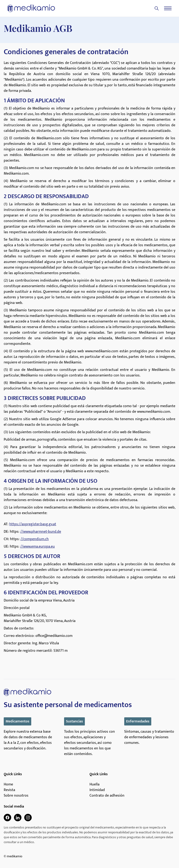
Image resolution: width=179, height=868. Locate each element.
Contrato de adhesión (107, 796)
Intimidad (97, 790)
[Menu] (168, 8)
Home (8, 785)
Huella (95, 785)
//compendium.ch (35, 539)
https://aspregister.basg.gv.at (33, 524)
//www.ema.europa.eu (38, 547)
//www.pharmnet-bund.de (41, 532)
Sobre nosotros (16, 796)
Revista (9, 790)
